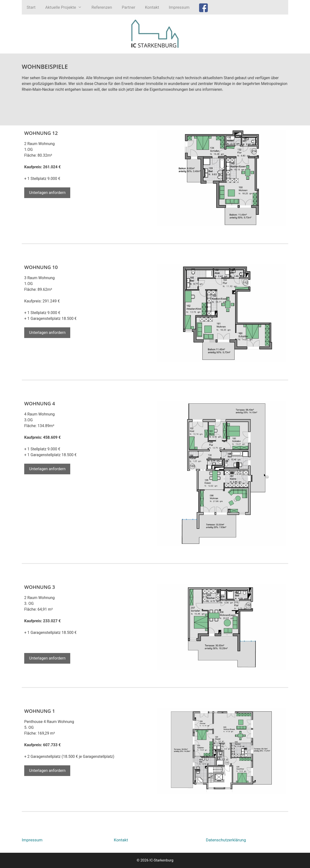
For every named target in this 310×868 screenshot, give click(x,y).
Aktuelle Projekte (66, 7)
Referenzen (102, 7)
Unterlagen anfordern (47, 193)
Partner (129, 7)
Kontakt (152, 7)
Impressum (179, 7)
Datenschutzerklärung (226, 840)
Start (31, 7)
